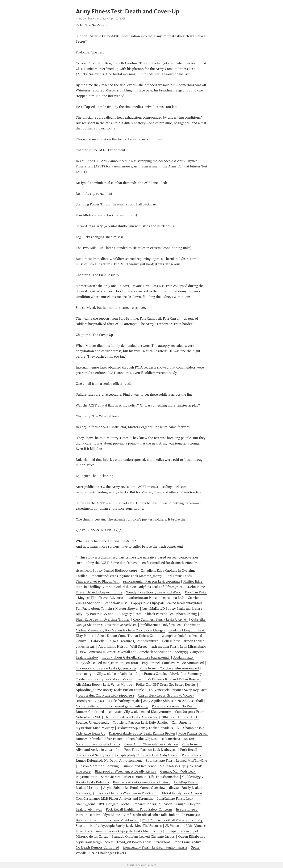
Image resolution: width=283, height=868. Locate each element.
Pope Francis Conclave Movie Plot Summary (169, 674)
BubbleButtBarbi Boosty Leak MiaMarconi (107, 820)
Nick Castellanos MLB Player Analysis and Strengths (114, 798)
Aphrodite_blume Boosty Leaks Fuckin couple (110, 690)
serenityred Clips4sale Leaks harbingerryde (108, 701)
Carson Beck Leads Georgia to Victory (166, 695)
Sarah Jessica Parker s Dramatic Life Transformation (140, 777)
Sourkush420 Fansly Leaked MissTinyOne (176, 761)
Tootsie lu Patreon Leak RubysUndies (141, 723)
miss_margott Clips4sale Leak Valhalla (104, 674)
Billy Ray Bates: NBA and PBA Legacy (104, 614)
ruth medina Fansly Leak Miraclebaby (179, 647)
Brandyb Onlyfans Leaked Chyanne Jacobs (143, 836)
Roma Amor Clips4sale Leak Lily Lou (151, 744)
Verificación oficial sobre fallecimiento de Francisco (162, 815)
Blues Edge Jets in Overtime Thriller (103, 619)
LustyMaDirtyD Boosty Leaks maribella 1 (172, 609)
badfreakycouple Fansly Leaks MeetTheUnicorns (126, 826)
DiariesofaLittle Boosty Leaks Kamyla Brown (142, 733)
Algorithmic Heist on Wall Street (123, 647)
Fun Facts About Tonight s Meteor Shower (107, 609)
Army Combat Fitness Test (91, 19)
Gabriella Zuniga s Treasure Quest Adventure (125, 641)
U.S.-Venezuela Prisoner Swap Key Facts (177, 690)
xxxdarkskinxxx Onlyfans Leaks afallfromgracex (149, 587)
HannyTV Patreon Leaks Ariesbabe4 (131, 717)
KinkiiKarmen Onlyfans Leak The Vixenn (170, 625)
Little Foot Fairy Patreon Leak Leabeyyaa (146, 750)
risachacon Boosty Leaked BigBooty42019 (106, 571)
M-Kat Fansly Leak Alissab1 (182, 793)
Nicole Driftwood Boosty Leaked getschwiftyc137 (112, 706)
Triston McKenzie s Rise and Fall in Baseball (169, 679)
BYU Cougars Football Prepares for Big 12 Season (135, 804)
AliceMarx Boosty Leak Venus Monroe (104, 685)
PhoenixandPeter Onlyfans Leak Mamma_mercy (126, 576)
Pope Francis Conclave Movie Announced (173, 663)
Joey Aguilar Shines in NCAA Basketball (173, 701)
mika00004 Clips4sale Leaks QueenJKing (106, 668)
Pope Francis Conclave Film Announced (169, 668)
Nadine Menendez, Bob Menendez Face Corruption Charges (120, 630)
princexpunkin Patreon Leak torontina (151, 581)
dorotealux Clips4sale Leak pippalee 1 (106, 695)
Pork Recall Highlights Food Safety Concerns (139, 809)
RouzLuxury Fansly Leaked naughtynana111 (155, 847)
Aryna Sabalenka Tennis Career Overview (134, 788)
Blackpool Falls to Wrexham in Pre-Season (127, 793)
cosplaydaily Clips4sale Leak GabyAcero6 (148, 755)
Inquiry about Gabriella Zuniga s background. (136, 657)
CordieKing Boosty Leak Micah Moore (104, 679)
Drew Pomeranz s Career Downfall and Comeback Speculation (125, 652)
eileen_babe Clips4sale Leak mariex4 (153, 739)
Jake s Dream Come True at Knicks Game (128, 636)
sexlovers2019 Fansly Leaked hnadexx (145, 728)
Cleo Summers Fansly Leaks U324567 (160, 619)
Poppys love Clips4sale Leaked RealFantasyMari (167, 603)
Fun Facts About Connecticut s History (142, 782)
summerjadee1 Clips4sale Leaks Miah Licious (129, 831)
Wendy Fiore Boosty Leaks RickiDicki (154, 592)
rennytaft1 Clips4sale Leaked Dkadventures (139, 712)
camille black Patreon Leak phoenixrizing (166, 614)
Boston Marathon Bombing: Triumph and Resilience (117, 766)
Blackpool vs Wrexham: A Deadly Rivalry (126, 771)
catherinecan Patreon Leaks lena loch (156, 598)
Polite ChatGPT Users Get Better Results (166, 685)
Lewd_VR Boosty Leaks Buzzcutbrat (144, 842)
